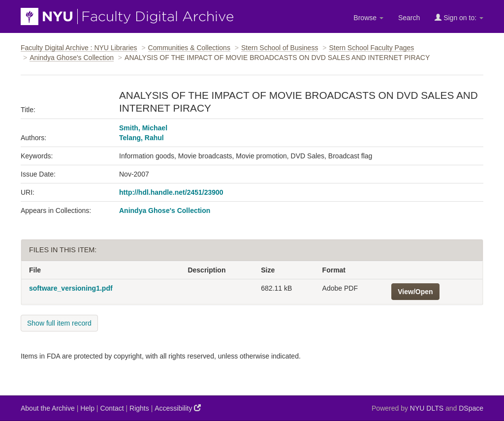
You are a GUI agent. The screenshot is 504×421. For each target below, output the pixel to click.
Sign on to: (459, 17)
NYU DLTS (427, 408)
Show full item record (59, 323)
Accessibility (178, 408)
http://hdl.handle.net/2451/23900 (171, 192)
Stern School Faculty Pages (371, 48)
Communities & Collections (189, 48)
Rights (139, 408)
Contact (112, 408)
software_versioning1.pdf (71, 288)
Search (409, 18)
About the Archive (48, 408)
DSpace (471, 408)
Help (87, 408)
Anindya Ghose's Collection (72, 58)
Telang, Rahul (142, 138)
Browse (368, 18)
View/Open (415, 292)
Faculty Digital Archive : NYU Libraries (79, 48)
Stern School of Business (280, 48)
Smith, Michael (143, 128)
